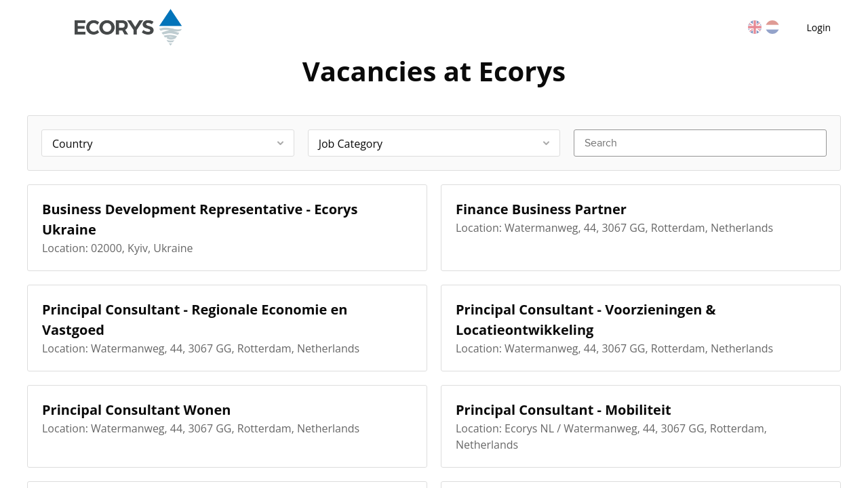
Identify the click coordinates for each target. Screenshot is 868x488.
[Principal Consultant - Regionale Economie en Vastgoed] (227, 328)
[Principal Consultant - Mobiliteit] (641, 426)
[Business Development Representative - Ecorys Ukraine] (227, 228)
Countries (366, 27)
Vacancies (288, 27)
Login (819, 27)
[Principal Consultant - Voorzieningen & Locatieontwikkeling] (641, 328)
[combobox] (168, 143)
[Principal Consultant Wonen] (227, 426)
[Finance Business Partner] (641, 228)
